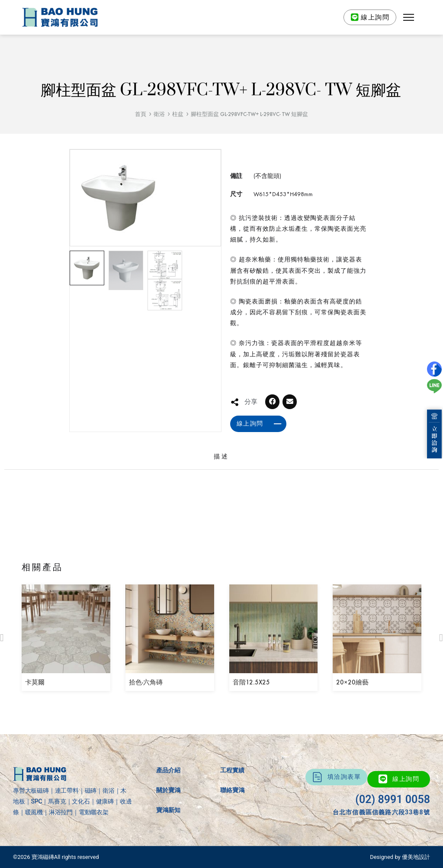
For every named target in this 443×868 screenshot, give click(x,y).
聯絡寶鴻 (232, 790)
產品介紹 (168, 770)
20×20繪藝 (352, 682)
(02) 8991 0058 (393, 799)
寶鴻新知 (168, 810)
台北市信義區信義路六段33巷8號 (381, 812)
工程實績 (232, 770)
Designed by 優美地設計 (400, 857)
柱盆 (178, 114)
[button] (409, 17)
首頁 (141, 114)
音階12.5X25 (251, 682)
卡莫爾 (35, 682)
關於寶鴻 (168, 790)
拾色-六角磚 (146, 682)
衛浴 (159, 114)
